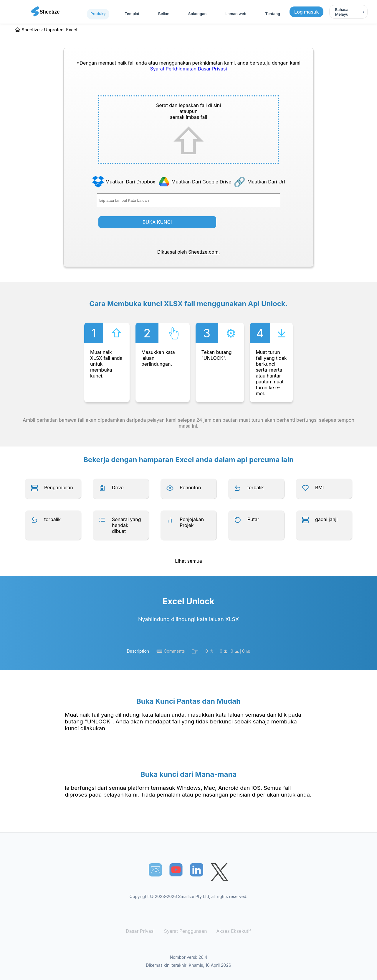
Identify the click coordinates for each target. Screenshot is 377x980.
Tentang (273, 14)
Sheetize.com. (204, 252)
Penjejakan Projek (192, 522)
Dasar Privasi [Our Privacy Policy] (212, 69)
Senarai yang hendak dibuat (127, 525)
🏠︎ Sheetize (27, 30)
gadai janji (326, 519)
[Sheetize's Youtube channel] (176, 870)
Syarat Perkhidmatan (174, 69)
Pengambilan (59, 487)
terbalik (256, 487)
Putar (253, 519)
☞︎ (195, 651)
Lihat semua (188, 561)
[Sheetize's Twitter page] (219, 873)
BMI (319, 487)
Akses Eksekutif (232, 931)
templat (132, 14)
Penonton (190, 487)
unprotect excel (61, 30)
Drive (118, 487)
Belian (164, 14)
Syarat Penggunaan (186, 931)
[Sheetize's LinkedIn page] (197, 870)
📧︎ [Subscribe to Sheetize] (156, 870)
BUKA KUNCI (157, 222)
